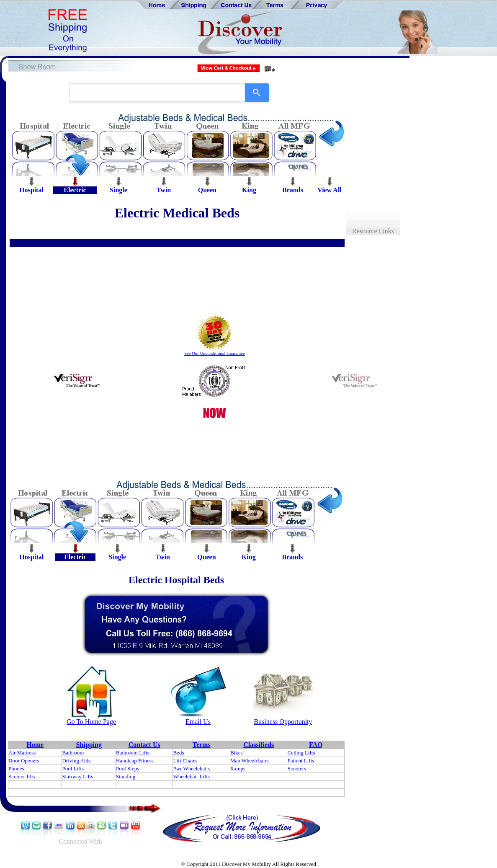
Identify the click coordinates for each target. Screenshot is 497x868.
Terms (202, 745)
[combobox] (157, 93)
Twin (164, 190)
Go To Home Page (91, 722)
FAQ (316, 745)
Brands (293, 190)
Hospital (31, 190)
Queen (207, 190)
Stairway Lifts (77, 776)
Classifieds (259, 745)
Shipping (89, 745)
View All (330, 190)
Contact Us (144, 745)
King (249, 190)
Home (35, 745)
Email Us (198, 722)
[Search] (257, 93)
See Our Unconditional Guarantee (215, 353)
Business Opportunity (283, 722)
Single (118, 190)
